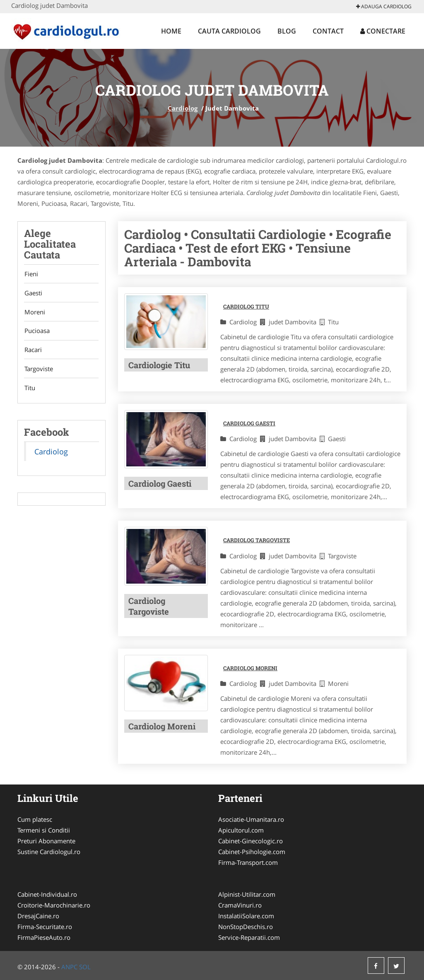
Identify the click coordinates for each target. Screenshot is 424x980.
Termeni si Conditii (44, 830)
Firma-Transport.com (248, 862)
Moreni (34, 313)
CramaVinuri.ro (240, 905)
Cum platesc (35, 819)
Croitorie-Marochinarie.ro (54, 905)
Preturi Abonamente (46, 841)
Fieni (31, 274)
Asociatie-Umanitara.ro (251, 819)
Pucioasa (37, 333)
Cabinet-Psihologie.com (252, 852)
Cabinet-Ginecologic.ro (251, 841)
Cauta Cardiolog (229, 31)
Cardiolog (183, 108)
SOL (85, 967)
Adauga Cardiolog (384, 6)
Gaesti (33, 294)
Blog (287, 31)
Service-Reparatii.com (249, 937)
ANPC (69, 967)
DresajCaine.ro (38, 916)
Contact (328, 31)
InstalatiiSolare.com (246, 916)
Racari (33, 352)
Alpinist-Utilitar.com (247, 894)
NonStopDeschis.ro (246, 927)
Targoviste (38, 372)
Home (171, 31)
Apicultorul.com (241, 830)
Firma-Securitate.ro (45, 927)
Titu (29, 391)
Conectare (383, 31)
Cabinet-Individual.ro (47, 894)
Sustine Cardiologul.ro (49, 852)
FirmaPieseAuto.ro (44, 937)
